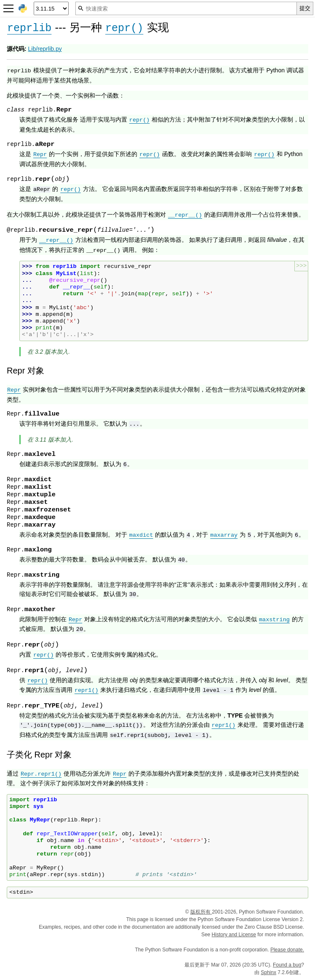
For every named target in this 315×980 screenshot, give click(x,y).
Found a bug (287, 965)
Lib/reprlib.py (45, 49)
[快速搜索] (186, 8)
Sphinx (268, 972)
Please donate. (287, 950)
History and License (234, 935)
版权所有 (201, 912)
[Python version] (51, 8)
